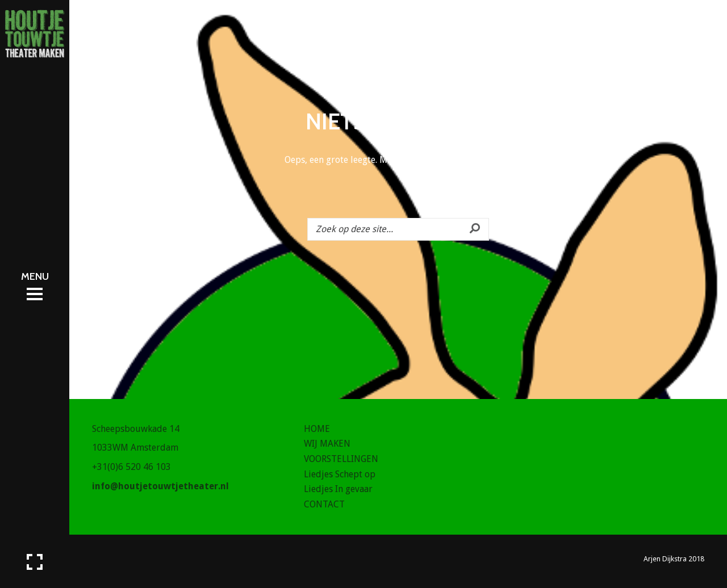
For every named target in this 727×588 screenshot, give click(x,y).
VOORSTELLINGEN (341, 459)
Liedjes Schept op (340, 474)
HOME (317, 429)
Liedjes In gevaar (338, 489)
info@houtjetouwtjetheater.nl (160, 486)
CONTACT (324, 504)
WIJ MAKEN (327, 444)
